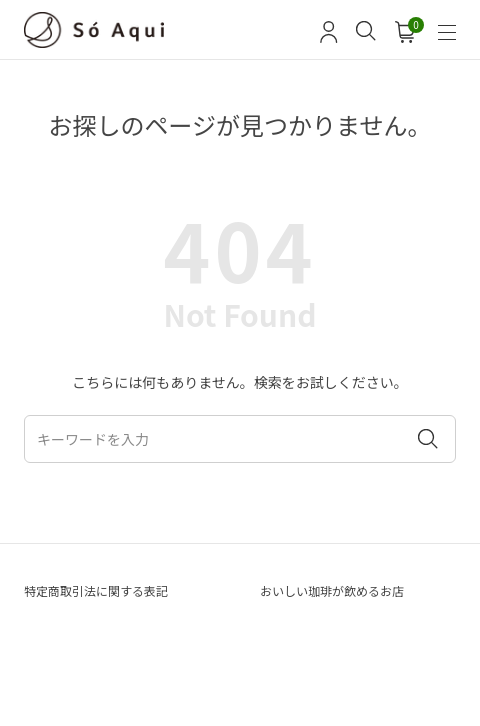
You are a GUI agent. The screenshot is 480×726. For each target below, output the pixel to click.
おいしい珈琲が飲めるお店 (332, 590)
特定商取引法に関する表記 (96, 590)
